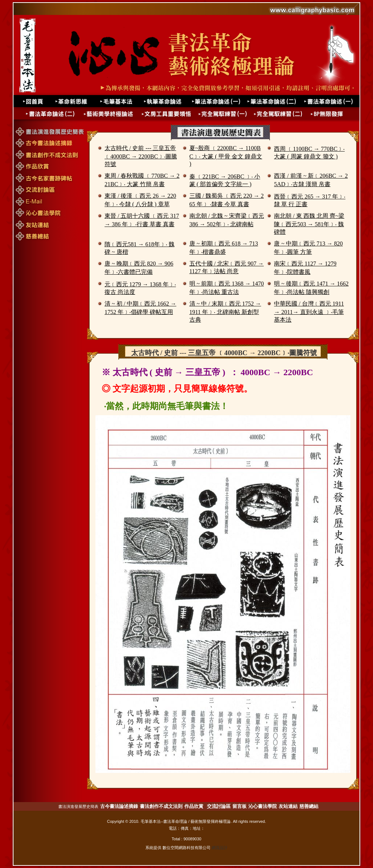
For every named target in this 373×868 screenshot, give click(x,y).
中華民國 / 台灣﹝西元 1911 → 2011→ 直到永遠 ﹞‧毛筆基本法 (309, 312)
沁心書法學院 (263, 806)
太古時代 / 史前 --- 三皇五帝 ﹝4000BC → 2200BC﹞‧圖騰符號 (141, 156)
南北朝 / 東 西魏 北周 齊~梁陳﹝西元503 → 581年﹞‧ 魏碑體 (309, 224)
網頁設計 (220, 848)
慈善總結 (309, 806)
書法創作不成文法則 (161, 806)
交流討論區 (219, 806)
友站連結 (288, 806)
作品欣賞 (194, 806)
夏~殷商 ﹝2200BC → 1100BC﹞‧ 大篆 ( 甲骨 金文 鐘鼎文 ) (226, 156)
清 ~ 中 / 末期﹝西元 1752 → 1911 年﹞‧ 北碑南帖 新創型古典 (225, 312)
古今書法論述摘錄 (119, 806)
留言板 (239, 806)
